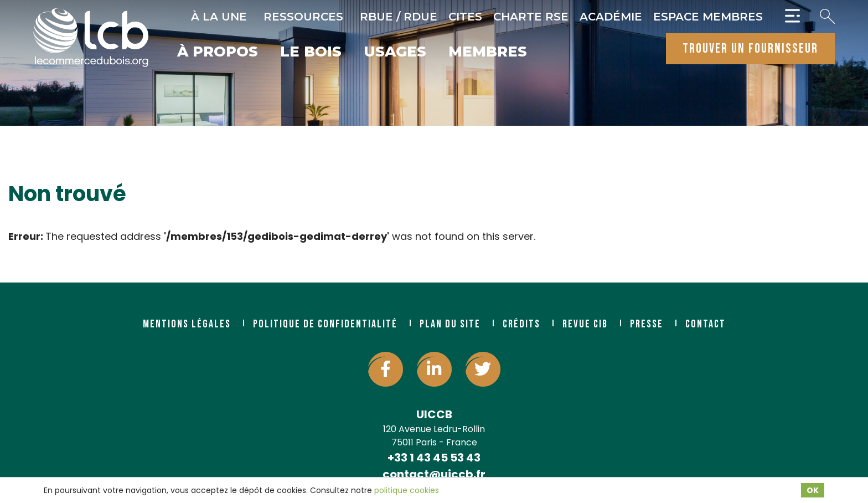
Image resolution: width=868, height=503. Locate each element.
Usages (395, 52)
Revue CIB (585, 324)
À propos (218, 52)
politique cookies (407, 490)
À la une (219, 17)
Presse (647, 324)
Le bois (311, 52)
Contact (706, 324)
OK (813, 490)
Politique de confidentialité (325, 324)
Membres (488, 52)
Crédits (521, 324)
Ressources (303, 17)
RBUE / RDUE (399, 17)
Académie (611, 17)
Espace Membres (708, 17)
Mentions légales (187, 324)
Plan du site (450, 324)
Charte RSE (531, 17)
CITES (465, 17)
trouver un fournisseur (750, 48)
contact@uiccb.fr (434, 474)
